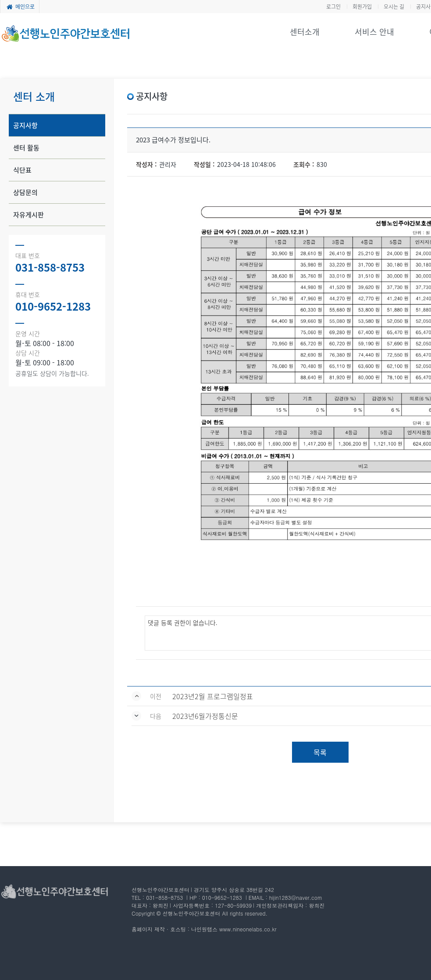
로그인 (333, 7)
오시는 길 (394, 7)
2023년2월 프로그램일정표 (213, 696)
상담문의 (25, 192)
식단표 (22, 170)
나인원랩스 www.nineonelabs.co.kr (234, 929)
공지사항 (25, 125)
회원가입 (362, 7)
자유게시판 (28, 215)
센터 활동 (26, 148)
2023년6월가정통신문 (205, 716)
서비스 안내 (374, 32)
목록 (320, 752)
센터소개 (305, 32)
